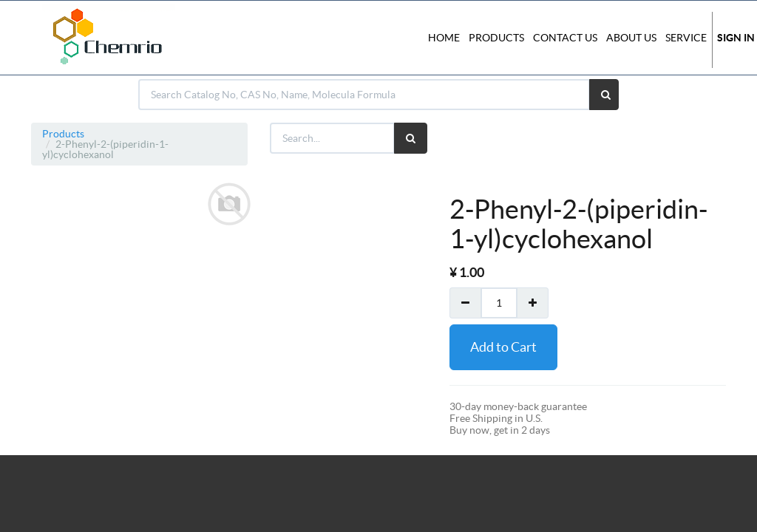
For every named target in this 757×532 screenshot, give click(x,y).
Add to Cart (503, 347)
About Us (631, 38)
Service (686, 38)
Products (63, 134)
